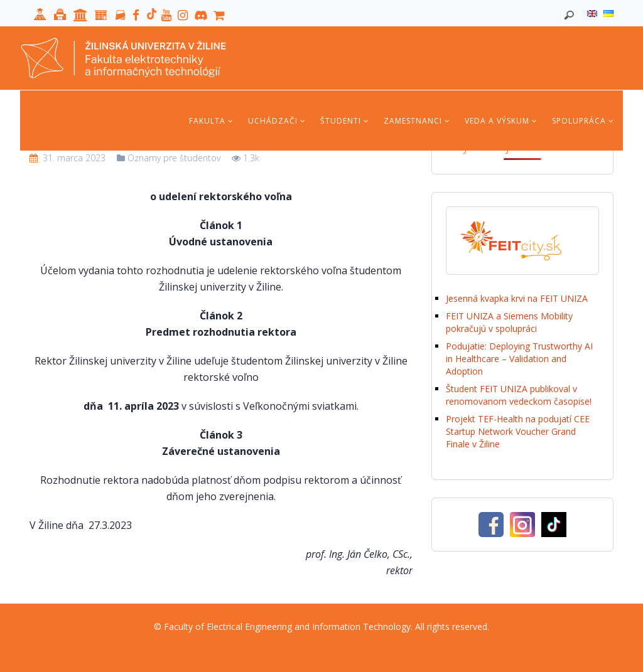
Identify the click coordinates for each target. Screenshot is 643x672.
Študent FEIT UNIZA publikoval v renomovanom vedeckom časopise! (519, 395)
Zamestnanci (417, 121)
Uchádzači (277, 121)
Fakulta (211, 121)
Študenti (345, 121)
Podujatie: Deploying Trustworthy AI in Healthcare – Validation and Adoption (519, 359)
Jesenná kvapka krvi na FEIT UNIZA (517, 298)
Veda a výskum (501, 121)
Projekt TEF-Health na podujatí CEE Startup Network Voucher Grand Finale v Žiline (518, 431)
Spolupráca (583, 121)
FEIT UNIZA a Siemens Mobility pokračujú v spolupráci (509, 322)
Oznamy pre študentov (174, 158)
